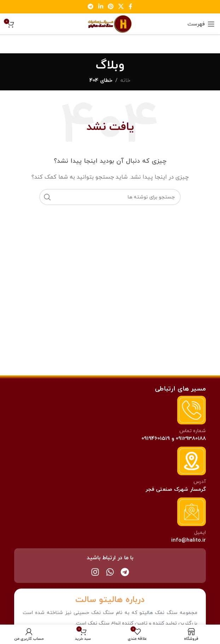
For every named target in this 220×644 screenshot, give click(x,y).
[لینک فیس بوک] (130, 7)
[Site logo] (110, 23)
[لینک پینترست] (111, 7)
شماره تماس (193, 431)
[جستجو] (110, 197)
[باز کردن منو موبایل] (201, 24)
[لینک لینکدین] (101, 7)
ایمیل (200, 533)
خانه (125, 81)
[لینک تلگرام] (91, 7)
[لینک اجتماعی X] (121, 7)
